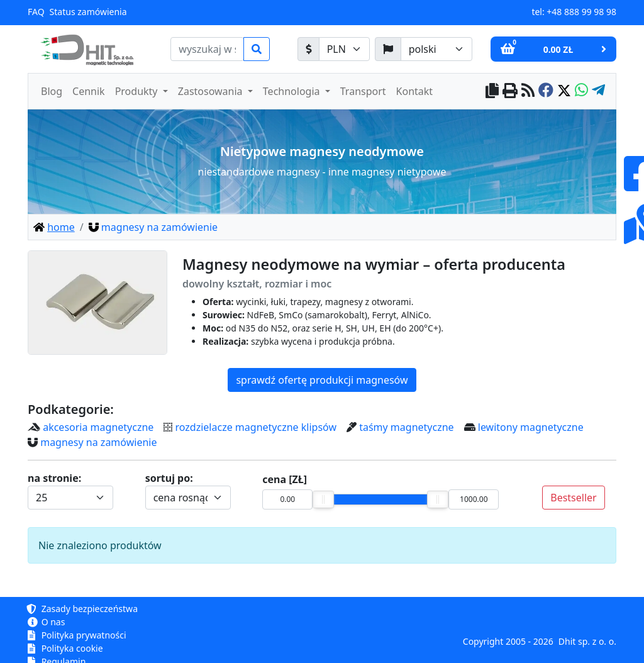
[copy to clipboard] (492, 92)
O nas (46, 622)
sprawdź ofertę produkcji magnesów (322, 380)
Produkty (138, 91)
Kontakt (415, 91)
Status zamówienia (88, 12)
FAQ (36, 12)
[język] (436, 49)
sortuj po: (169, 478)
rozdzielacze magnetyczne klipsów (256, 427)
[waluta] (344, 49)
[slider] (323, 499)
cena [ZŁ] (285, 479)
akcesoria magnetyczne (98, 427)
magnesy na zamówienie (98, 442)
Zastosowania (212, 91)
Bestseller (573, 498)
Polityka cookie (65, 648)
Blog (52, 91)
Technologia (293, 91)
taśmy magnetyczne (406, 427)
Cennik (89, 91)
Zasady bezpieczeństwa (83, 609)
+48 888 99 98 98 (581, 12)
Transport (363, 91)
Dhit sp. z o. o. (587, 641)
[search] (207, 49)
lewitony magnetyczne (531, 427)
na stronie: (54, 478)
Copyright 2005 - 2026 (508, 641)
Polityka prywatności (77, 635)
